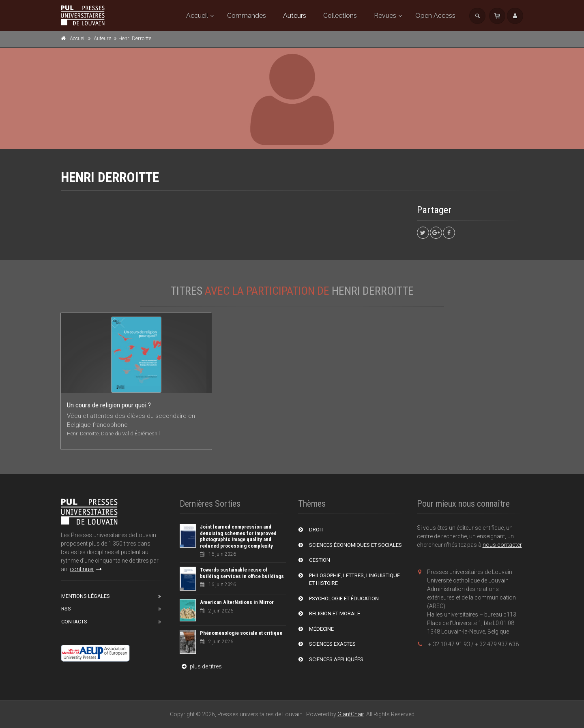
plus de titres (201, 666)
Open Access (435, 16)
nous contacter (502, 545)
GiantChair (351, 714)
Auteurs (295, 16)
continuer (86, 569)
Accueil (197, 16)
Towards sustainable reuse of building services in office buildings (242, 573)
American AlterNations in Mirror (237, 602)
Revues (385, 16)
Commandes (247, 16)
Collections (340, 16)
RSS (66, 609)
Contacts (74, 622)
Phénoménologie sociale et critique (241, 633)
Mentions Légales (86, 596)
